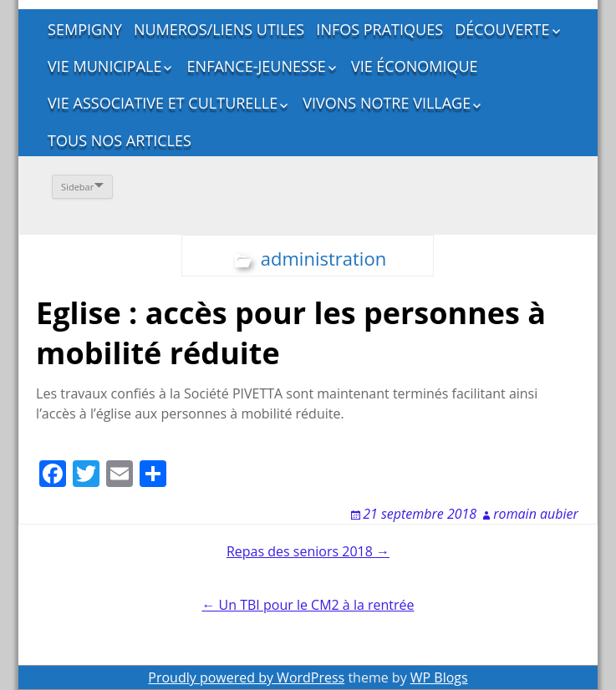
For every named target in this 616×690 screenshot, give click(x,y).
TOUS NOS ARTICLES (120, 140)
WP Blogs (439, 677)
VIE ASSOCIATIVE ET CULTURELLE (163, 103)
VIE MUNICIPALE (104, 66)
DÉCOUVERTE (502, 29)
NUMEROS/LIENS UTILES (219, 29)
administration (323, 258)
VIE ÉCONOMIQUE (415, 66)
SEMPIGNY (85, 29)
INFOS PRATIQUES (379, 29)
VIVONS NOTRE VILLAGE (387, 103)
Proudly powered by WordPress (246, 677)
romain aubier (536, 514)
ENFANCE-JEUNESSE (257, 66)
